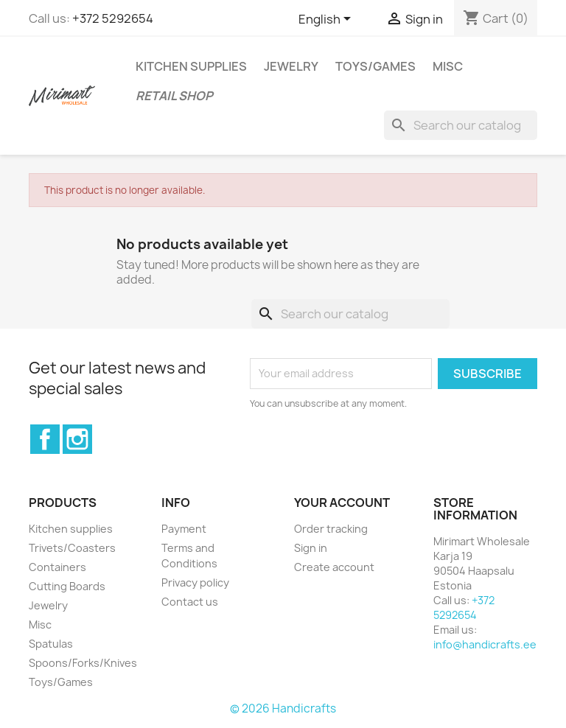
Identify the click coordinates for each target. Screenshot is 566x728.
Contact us (190, 602)
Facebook (45, 439)
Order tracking (331, 529)
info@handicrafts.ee (485, 644)
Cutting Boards (67, 586)
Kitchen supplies (191, 66)
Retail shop (174, 96)
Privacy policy (195, 582)
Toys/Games (375, 66)
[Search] (461, 125)
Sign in (311, 548)
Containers (57, 567)
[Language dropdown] (327, 20)
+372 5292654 (113, 18)
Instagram (77, 439)
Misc (448, 66)
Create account (334, 567)
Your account (342, 503)
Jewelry (291, 66)
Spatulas (51, 644)
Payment (184, 529)
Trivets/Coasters (72, 548)
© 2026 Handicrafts (283, 708)
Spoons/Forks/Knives (83, 663)
